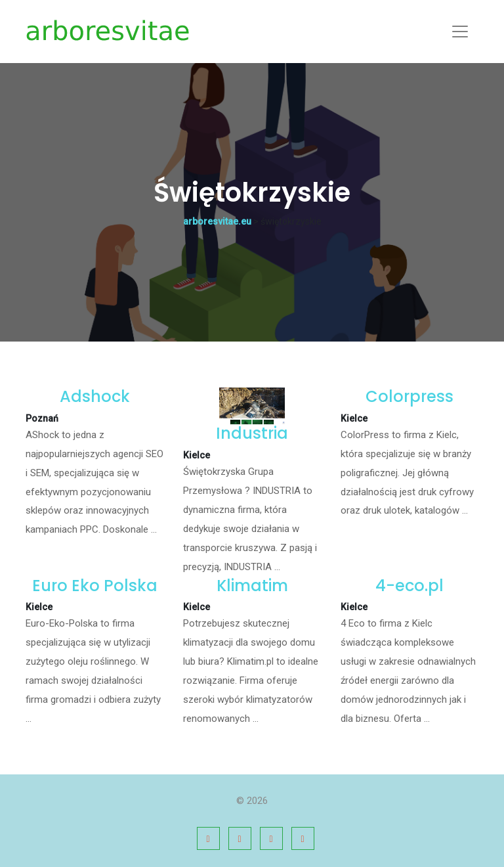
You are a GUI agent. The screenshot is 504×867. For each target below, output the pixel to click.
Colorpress (409, 396)
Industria (252, 433)
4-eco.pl (409, 586)
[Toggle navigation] (460, 32)
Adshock (95, 396)
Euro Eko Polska (95, 586)
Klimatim (252, 586)
